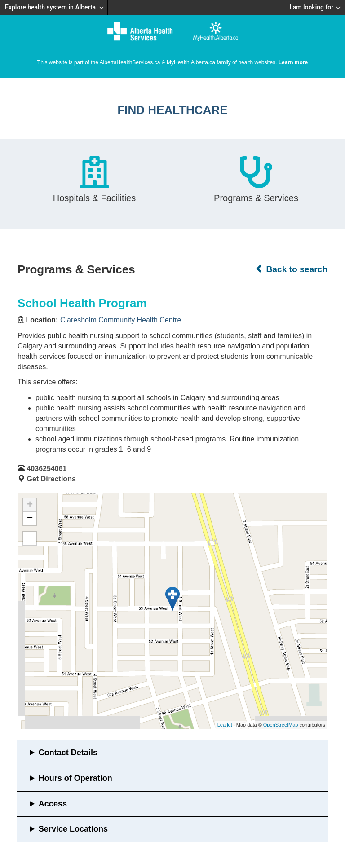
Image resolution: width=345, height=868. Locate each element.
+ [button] (30, 505)
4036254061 (46, 469)
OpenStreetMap (281, 725)
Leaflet (225, 725)
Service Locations (73, 829)
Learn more (293, 62)
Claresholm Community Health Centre (121, 320)
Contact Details (68, 753)
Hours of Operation (75, 778)
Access (53, 804)
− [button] (30, 519)
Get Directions (51, 479)
